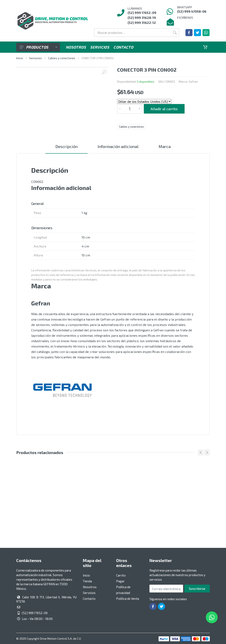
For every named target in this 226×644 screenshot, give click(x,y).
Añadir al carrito (164, 109)
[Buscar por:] (132, 33)
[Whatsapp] (206, 33)
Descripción (66, 146)
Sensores (35, 58)
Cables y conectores (62, 58)
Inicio (20, 58)
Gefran (193, 81)
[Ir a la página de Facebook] (189, 33)
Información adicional (118, 146)
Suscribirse (197, 588)
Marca (165, 146)
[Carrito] (205, 47)
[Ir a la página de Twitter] (197, 33)
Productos (38, 47)
